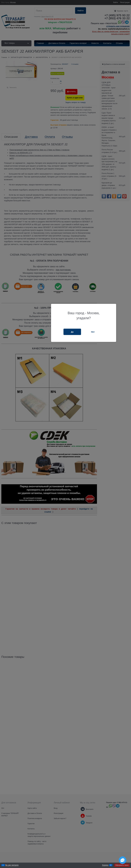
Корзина (105, 865)
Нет (93, 332)
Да (72, 332)
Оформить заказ (122, 865)
